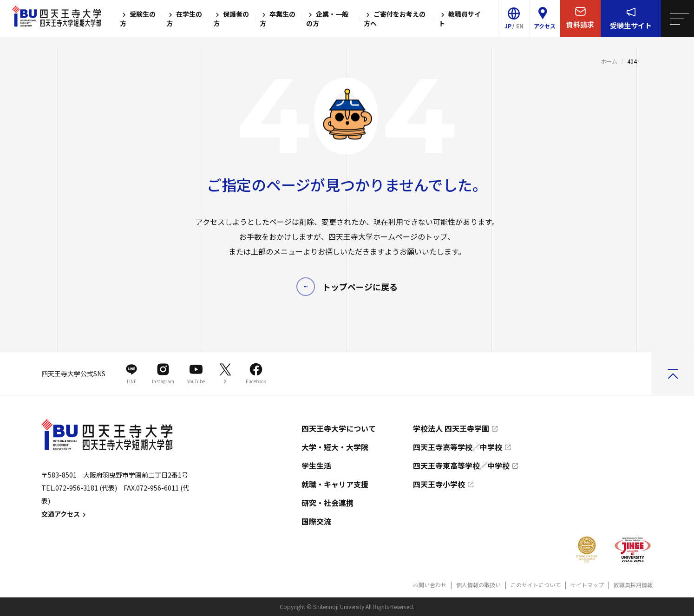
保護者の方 (231, 19)
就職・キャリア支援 (335, 484)
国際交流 (316, 521)
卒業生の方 (278, 19)
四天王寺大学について (339, 428)
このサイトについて (536, 585)
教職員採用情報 (633, 585)
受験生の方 (138, 19)
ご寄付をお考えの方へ (395, 19)
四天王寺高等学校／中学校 (458, 447)
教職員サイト (460, 19)
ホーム (609, 61)
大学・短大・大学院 (335, 447)
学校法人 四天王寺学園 (451, 428)
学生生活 (316, 465)
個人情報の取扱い (478, 585)
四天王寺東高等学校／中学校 (461, 465)
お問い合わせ (430, 585)
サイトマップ (587, 585)
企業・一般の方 (327, 19)
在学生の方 (184, 19)
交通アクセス (65, 514)
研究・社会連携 (327, 503)
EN (520, 26)
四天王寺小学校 (439, 484)
